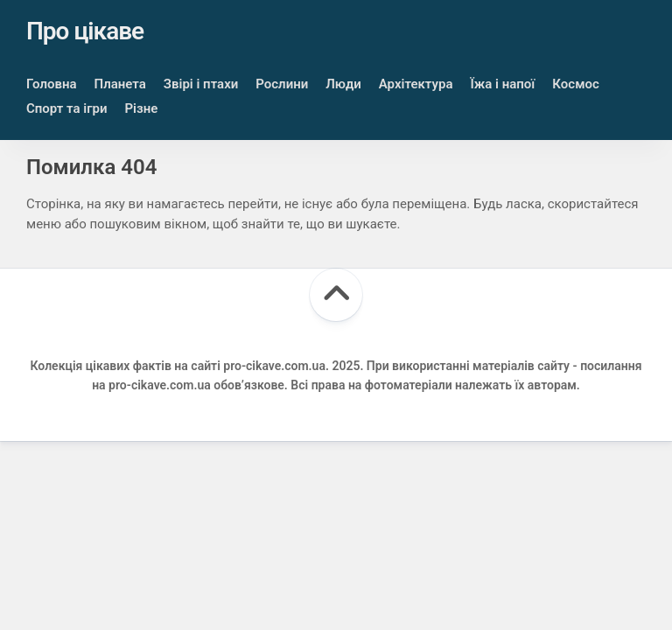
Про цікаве (85, 31)
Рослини (282, 84)
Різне (141, 108)
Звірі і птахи (201, 84)
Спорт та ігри (66, 108)
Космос (575, 84)
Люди (343, 84)
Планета (120, 84)
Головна (52, 84)
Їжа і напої (502, 84)
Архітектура (416, 84)
